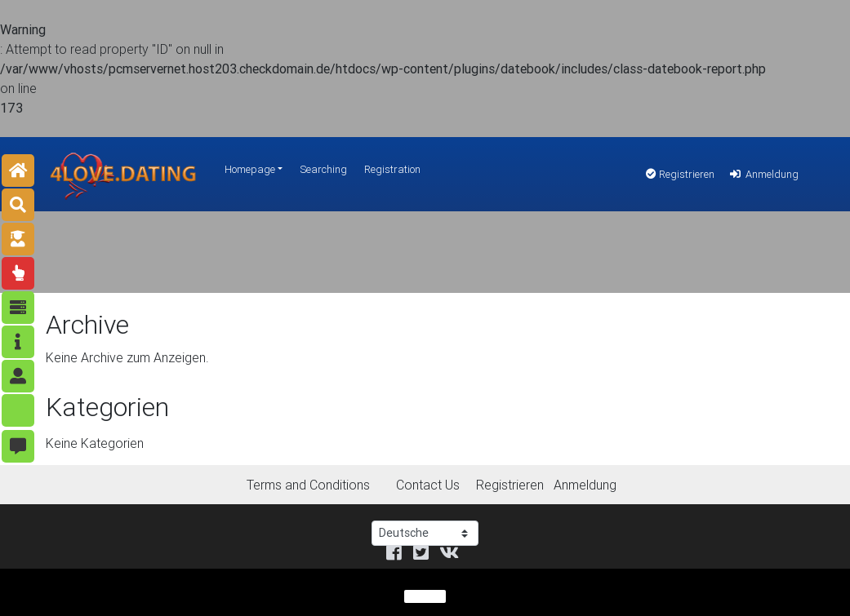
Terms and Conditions (308, 485)
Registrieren (680, 174)
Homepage (250, 169)
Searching (323, 169)
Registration (392, 169)
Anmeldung (763, 174)
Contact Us (428, 485)
